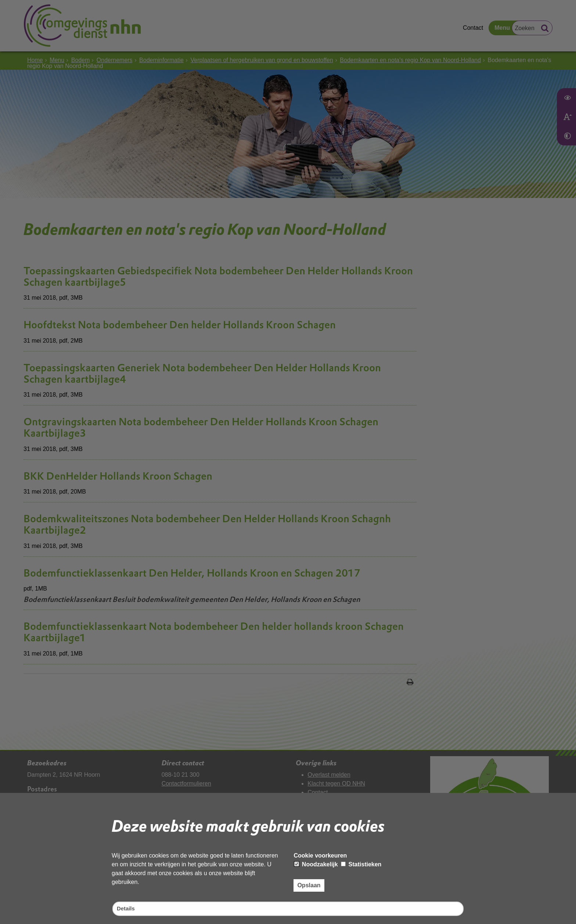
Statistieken (361, 864)
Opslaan (309, 885)
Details (126, 908)
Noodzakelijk (316, 864)
